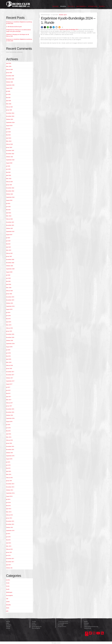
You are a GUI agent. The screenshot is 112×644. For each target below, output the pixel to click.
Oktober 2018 (10, 340)
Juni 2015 (8, 465)
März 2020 (9, 288)
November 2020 (10, 263)
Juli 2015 (8, 462)
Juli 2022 (8, 203)
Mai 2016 (8, 431)
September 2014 (10, 493)
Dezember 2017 (10, 372)
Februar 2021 (9, 253)
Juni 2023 (8, 169)
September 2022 (10, 197)
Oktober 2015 (10, 453)
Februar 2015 (9, 478)
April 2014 (9, 509)
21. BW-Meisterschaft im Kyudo (14, 27)
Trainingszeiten (63, 621)
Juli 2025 (8, 91)
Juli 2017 (8, 387)
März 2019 (9, 325)
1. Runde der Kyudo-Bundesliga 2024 (68, 29)
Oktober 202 (9, 568)
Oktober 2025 (10, 82)
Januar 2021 (9, 256)
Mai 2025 (8, 98)
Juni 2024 (8, 132)
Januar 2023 (9, 185)
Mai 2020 (8, 281)
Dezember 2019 (10, 297)
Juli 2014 (8, 499)
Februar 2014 (9, 515)
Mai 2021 (8, 244)
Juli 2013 (8, 534)
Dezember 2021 (10, 222)
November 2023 (10, 154)
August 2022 (9, 200)
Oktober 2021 (10, 228)
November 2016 (10, 412)
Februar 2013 (9, 549)
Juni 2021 (8, 241)
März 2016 (9, 437)
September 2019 (10, 306)
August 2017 (9, 384)
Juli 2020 (8, 275)
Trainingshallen (63, 623)
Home (86, 621)
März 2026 (9, 66)
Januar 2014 (9, 518)
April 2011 (9, 565)
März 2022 (9, 216)
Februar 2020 (9, 291)
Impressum (88, 628)
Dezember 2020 (10, 259)
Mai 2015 (8, 468)
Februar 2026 (9, 69)
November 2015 (10, 449)
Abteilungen (9, 592)
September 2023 (10, 160)
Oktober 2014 (10, 490)
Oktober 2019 (10, 303)
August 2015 (9, 459)
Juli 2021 (8, 238)
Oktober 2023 (10, 157)
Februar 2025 (9, 107)
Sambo (8, 602)
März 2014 (9, 512)
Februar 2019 (9, 328)
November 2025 (10, 79)
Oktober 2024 (10, 119)
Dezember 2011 (10, 558)
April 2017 (9, 397)
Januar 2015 (9, 481)
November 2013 (10, 524)
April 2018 (9, 359)
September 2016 (10, 418)
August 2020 (9, 272)
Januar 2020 (9, 294)
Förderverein (62, 626)
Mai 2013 (8, 540)
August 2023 (9, 163)
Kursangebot (9, 595)
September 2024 (10, 122)
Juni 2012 (8, 555)
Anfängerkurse (37, 626)
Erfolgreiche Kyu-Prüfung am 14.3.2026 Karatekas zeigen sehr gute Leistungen (19, 31)
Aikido (8, 608)
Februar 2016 (9, 440)
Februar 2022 (9, 219)
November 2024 (10, 116)
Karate (8, 583)
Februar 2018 (9, 365)
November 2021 (10, 225)
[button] (42, 27)
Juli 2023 (8, 166)
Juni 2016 (8, 428)
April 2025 (9, 101)
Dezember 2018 (10, 334)
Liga (7, 598)
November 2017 (10, 375)
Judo (7, 611)
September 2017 (10, 381)
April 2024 (9, 138)
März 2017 (9, 400)
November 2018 (10, 337)
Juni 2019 (8, 316)
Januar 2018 (9, 368)
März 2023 (9, 179)
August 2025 (9, 88)
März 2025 (9, 104)
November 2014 (10, 487)
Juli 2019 (8, 312)
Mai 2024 (8, 135)
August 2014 (9, 496)
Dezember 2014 (10, 484)
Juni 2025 (8, 94)
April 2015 (9, 471)
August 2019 (9, 309)
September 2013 (10, 530)
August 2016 (9, 421)
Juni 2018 (8, 353)
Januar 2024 (9, 147)
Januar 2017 (9, 406)
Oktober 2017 (10, 378)
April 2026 (9, 63)
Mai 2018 (8, 356)
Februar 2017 (9, 403)
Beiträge (61, 625)
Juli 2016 (8, 425)
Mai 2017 (8, 393)
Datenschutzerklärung (91, 626)
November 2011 (10, 562)
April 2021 (9, 247)
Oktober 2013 (10, 527)
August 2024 (9, 126)
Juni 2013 (8, 537)
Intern (86, 625)
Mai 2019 (8, 319)
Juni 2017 (8, 390)
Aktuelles (61, 15)
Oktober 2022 (10, 194)
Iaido (34, 623)
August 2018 (9, 347)
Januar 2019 (9, 331)
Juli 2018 (8, 350)
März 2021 (9, 250)
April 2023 (9, 175)
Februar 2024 (9, 144)
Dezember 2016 (10, 409)
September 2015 (10, 456)
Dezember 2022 (10, 188)
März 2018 (9, 362)
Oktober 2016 (10, 415)
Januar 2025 (9, 110)
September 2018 (10, 344)
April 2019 (9, 322)
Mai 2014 (8, 506)
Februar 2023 (9, 182)
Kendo (8, 586)
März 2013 (9, 546)
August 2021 (9, 235)
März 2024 (9, 141)
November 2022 (10, 191)
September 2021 (10, 231)
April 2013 (9, 543)
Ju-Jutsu (8, 580)
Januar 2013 (9, 552)
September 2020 (10, 269)
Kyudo (65, 15)
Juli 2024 (8, 129)
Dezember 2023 (10, 150)
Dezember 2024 (10, 113)
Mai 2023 (8, 172)
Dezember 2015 (10, 446)
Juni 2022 (8, 207)
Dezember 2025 (10, 76)
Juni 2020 (8, 278)
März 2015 (9, 474)
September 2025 (10, 85)
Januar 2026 (9, 73)
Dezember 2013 (10, 521)
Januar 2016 (9, 443)
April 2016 (9, 434)
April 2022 (9, 213)
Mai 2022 (8, 210)
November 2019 (10, 300)
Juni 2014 (8, 502)
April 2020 (9, 284)
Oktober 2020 (10, 266)
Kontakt (86, 623)
